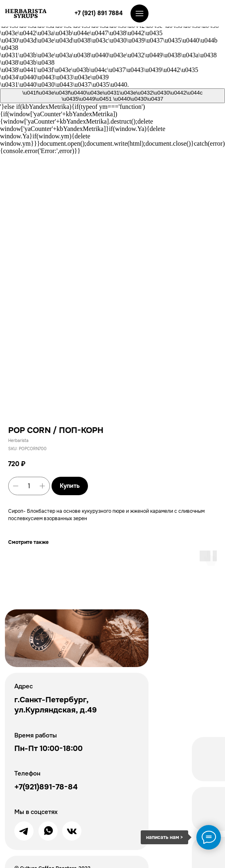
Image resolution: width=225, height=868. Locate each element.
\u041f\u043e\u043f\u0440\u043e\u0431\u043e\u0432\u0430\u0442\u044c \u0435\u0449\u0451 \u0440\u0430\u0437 (112, 96)
